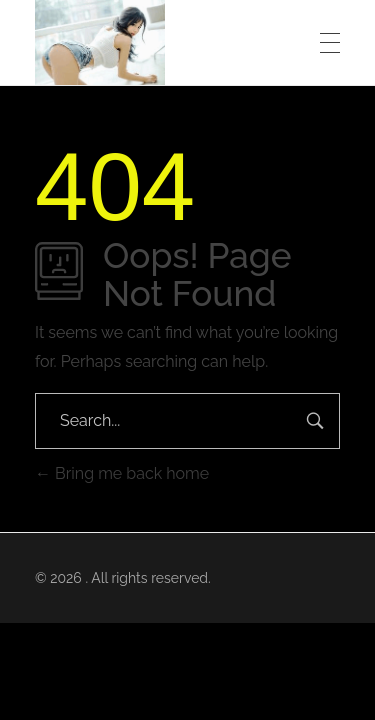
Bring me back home (122, 473)
